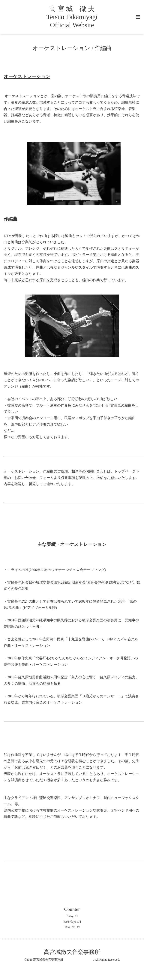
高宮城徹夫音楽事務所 (63, 960)
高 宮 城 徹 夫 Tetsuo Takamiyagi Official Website (72, 17)
